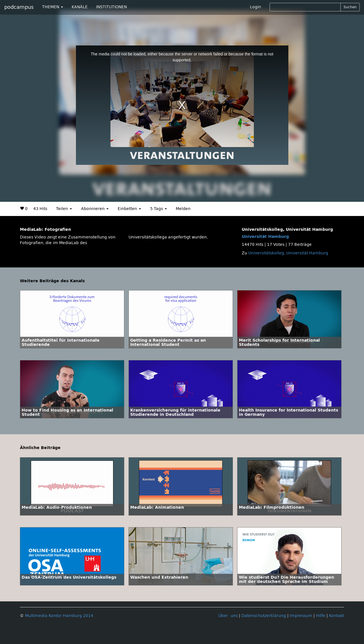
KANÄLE (80, 7)
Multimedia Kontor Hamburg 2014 (59, 616)
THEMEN (53, 7)
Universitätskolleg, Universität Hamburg (288, 253)
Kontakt (337, 616)
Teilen (64, 209)
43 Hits (40, 209)
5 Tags (159, 209)
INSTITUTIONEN (111, 7)
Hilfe (321, 616)
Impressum (301, 616)
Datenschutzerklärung (264, 616)
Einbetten (129, 209)
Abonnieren (95, 209)
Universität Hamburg (265, 237)
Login (256, 7)
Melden (183, 209)
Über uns (228, 616)
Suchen (350, 7)
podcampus (19, 7)
